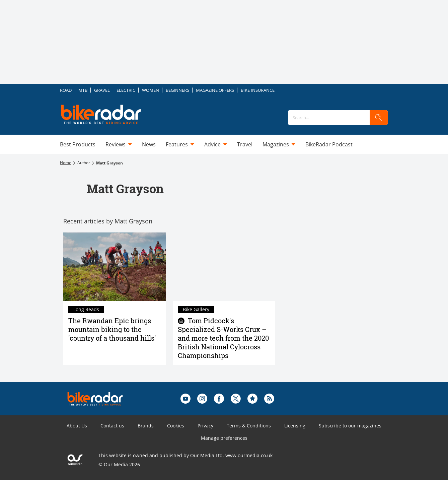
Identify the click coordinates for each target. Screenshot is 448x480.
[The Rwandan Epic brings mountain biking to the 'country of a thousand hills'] (115, 267)
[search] (379, 118)
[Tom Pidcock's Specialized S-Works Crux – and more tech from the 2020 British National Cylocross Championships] (224, 267)
